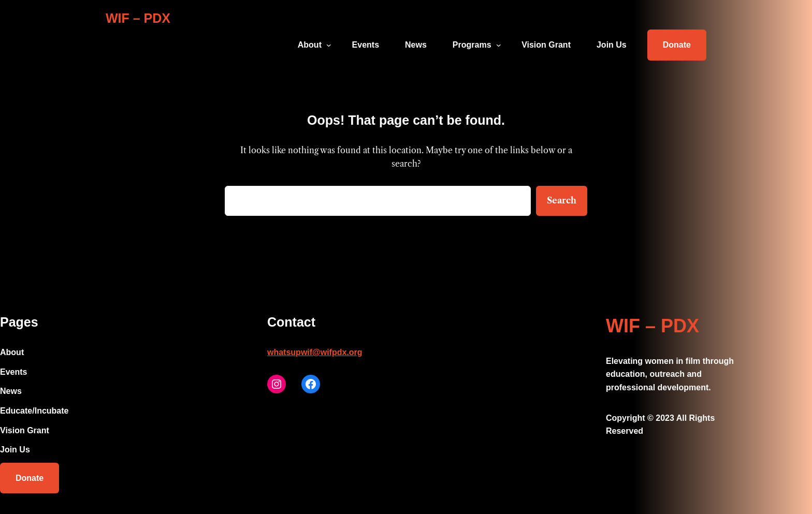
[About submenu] (329, 45)
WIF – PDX (138, 18)
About (310, 45)
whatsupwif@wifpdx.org (315, 352)
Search (562, 200)
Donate (677, 45)
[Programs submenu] (499, 45)
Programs (472, 45)
